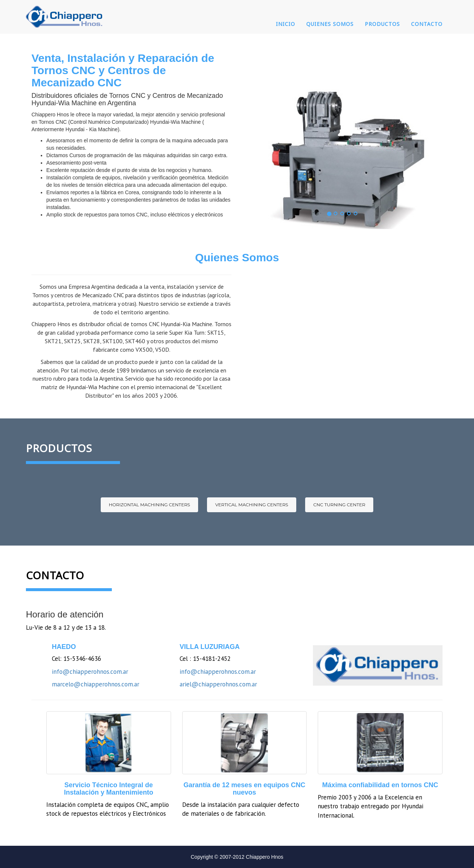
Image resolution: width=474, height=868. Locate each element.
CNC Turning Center (339, 505)
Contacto (427, 24)
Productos (382, 24)
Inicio (286, 24)
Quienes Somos (330, 24)
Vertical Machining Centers (252, 505)
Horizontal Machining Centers (150, 505)
